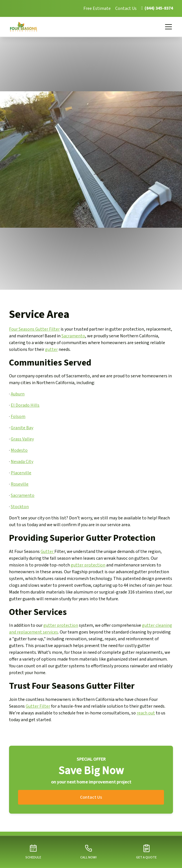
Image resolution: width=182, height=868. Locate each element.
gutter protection (88, 565)
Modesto (19, 450)
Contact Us (126, 8)
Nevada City (22, 462)
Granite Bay (22, 428)
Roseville (20, 484)
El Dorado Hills (25, 405)
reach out (146, 713)
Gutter (47, 552)
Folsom (18, 417)
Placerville (21, 473)
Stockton (20, 507)
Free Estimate (97, 8)
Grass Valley (22, 439)
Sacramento (73, 336)
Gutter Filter (38, 706)
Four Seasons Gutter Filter (34, 329)
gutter (51, 349)
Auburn (18, 394)
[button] (167, 27)
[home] (27, 27)
